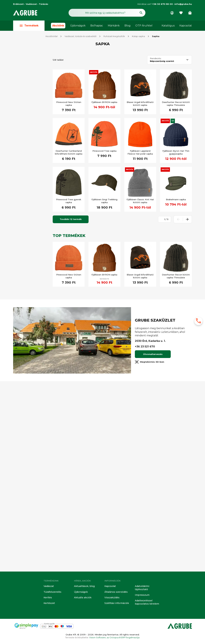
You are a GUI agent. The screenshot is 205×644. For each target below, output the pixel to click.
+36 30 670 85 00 (162, 4)
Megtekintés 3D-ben (150, 553)
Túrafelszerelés (52, 593)
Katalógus (168, 26)
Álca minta (25, 439)
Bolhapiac (97, 26)
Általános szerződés (115, 593)
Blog (127, 26)
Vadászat (49, 587)
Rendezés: (156, 59)
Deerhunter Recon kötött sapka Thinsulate (176, 104)
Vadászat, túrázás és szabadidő (80, 37)
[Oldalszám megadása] (163, 220)
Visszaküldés (111, 598)
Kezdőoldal (52, 37)
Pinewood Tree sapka (104, 151)
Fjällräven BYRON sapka (104, 102)
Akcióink (58, 26)
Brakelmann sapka (176, 200)
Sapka (156, 37)
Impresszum (141, 596)
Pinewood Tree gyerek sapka (69, 201)
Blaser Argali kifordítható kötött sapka (140, 104)
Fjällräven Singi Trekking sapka (104, 201)
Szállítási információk (116, 604)
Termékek (29, 26)
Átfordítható (26, 447)
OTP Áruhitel (144, 26)
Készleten (25, 227)
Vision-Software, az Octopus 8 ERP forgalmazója (114, 637)
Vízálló (23, 400)
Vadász (24, 63)
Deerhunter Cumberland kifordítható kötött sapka (69, 153)
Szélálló (24, 408)
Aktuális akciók (82, 598)
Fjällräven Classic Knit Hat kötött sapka (140, 201)
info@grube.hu (183, 4)
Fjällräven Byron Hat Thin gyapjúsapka (176, 153)
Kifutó (23, 235)
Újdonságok (78, 26)
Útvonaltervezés (153, 545)
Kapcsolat (186, 26)
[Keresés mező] (107, 13)
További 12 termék (71, 219)
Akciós (94, 72)
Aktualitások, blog (84, 587)
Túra (22, 369)
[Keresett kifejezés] (31, 218)
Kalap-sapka (138, 37)
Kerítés (47, 598)
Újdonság (25, 308)
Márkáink (114, 26)
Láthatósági (26, 432)
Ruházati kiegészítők (114, 37)
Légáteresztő (27, 416)
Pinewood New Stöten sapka (69, 104)
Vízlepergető (27, 424)
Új (173, 121)
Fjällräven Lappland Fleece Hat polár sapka (140, 153)
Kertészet (49, 604)
